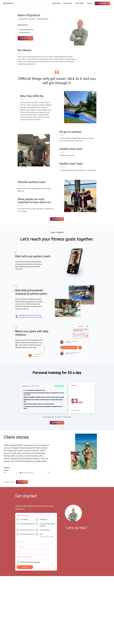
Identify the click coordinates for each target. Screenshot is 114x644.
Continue (25, 635)
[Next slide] (48, 473)
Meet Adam (56, 3)
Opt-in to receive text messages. (30, 630)
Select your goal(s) (23, 583)
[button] (20, 473)
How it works (68, 3)
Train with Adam (25, 38)
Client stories (80, 3)
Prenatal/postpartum (26, 30)
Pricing (89, 3)
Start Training (57, 423)
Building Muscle (25, 32)
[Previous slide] (5, 473)
